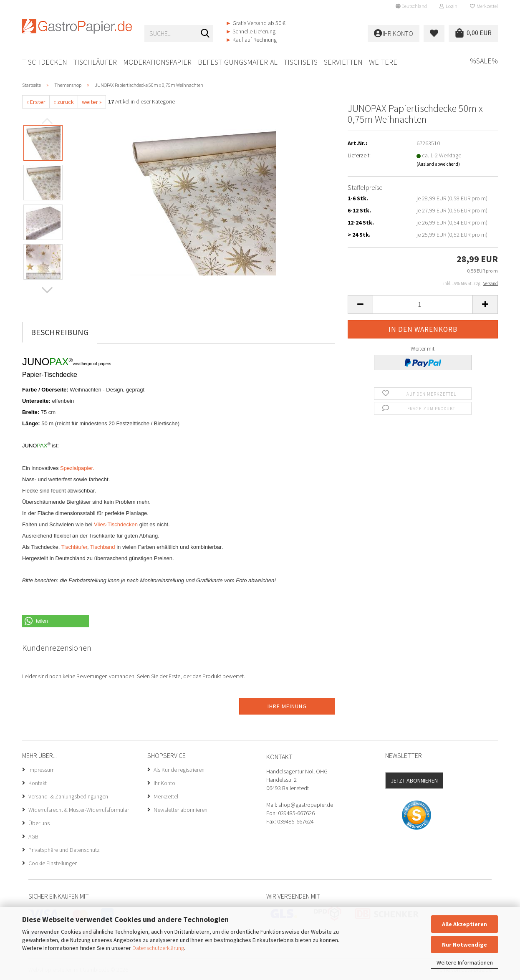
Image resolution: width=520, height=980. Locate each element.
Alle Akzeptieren (464, 924)
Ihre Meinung (287, 706)
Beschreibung (60, 332)
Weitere (383, 62)
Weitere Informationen (465, 962)
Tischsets (301, 62)
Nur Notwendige (464, 945)
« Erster (36, 102)
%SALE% (484, 61)
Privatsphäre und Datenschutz (64, 850)
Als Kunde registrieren (179, 770)
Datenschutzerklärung (158, 948)
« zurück (64, 102)
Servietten (343, 62)
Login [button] (448, 6)
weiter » (92, 102)
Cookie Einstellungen (53, 863)
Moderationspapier (157, 62)
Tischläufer (95, 62)
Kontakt (38, 783)
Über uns (39, 823)
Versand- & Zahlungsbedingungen (68, 796)
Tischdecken (45, 62)
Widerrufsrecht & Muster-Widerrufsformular (79, 810)
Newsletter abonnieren (180, 810)
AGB (33, 836)
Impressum (42, 770)
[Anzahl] (423, 304)
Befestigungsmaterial (238, 62)
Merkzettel (484, 6)
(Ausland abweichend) (438, 164)
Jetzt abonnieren (414, 780)
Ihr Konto (164, 783)
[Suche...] (205, 34)
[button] (411, 6)
